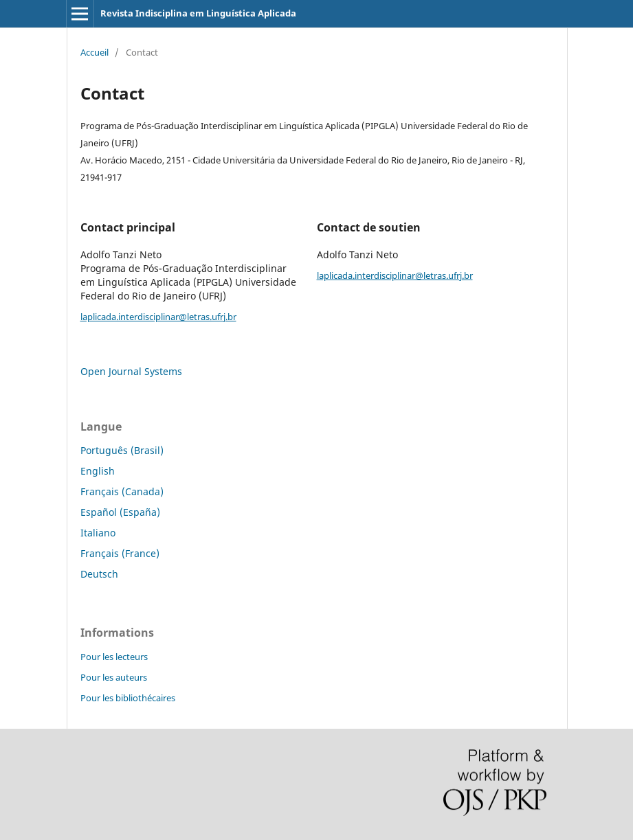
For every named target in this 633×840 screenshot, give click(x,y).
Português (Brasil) (122, 450)
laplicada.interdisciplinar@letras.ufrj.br (158, 317)
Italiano (98, 533)
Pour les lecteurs (114, 657)
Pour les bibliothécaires (128, 698)
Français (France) (120, 553)
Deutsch (99, 574)
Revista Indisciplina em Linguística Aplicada (198, 13)
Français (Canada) (122, 491)
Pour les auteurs (114, 677)
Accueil (95, 52)
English (98, 471)
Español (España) (120, 512)
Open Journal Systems (131, 371)
